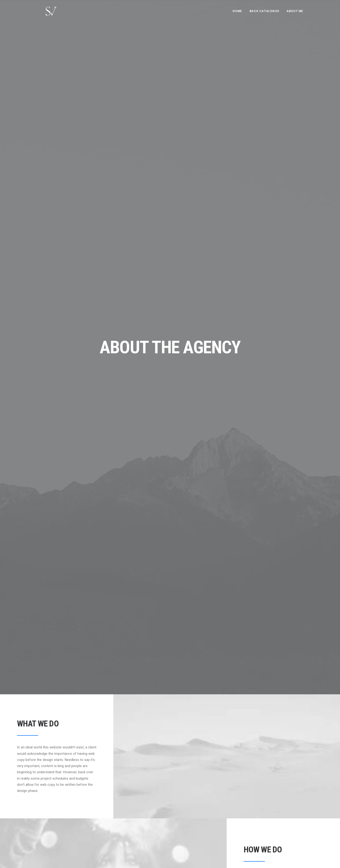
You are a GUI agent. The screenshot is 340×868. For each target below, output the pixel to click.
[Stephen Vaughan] (46, 13)
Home (237, 13)
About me (295, 13)
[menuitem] (239, 13)
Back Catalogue (264, 13)
